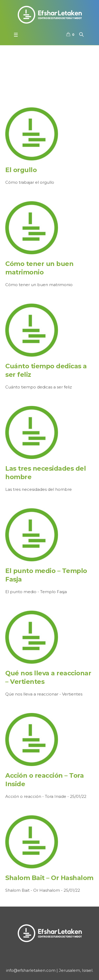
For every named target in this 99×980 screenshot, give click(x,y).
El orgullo (21, 170)
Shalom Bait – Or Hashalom (49, 878)
